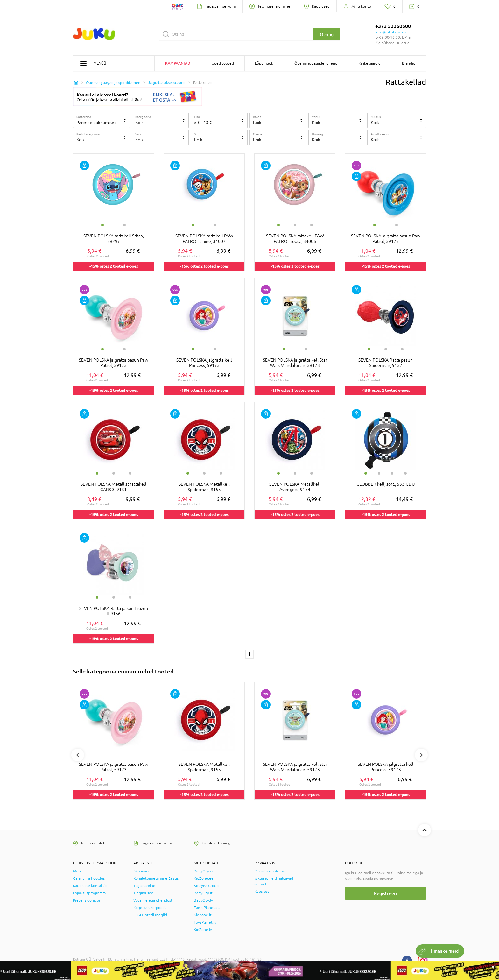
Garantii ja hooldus (89, 878)
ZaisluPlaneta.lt (207, 908)
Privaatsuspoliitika (270, 871)
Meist (78, 871)
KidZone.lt (203, 915)
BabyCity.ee (204, 871)
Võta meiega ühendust (153, 900)
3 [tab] (312, 225)
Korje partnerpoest (150, 908)
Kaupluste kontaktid (90, 886)
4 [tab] (405, 473)
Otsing (327, 34)
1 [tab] (102, 225)
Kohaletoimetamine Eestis (156, 878)
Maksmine (142, 871)
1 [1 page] (250, 654)
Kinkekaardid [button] (370, 63)
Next (421, 755)
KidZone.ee (204, 878)
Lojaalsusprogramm (89, 893)
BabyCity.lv (203, 900)
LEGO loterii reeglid (150, 915)
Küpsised (262, 892)
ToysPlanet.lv (205, 922)
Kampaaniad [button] (178, 63)
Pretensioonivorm (88, 900)
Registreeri (386, 893)
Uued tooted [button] (223, 63)
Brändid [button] (409, 63)
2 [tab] (124, 225)
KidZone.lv (203, 930)
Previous (78, 755)
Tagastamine (144, 886)
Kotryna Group (206, 886)
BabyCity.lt (203, 893)
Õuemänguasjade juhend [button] (316, 63)
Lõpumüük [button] (264, 63)
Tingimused (143, 893)
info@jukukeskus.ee (393, 32)
